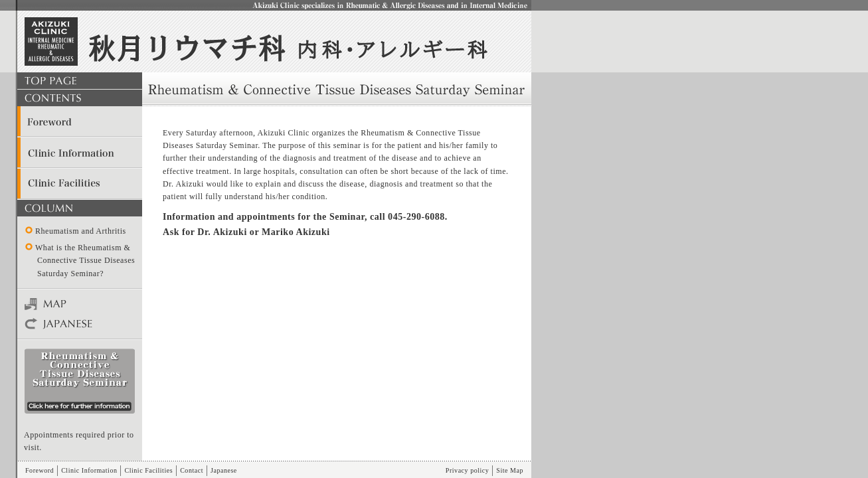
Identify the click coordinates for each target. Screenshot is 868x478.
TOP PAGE (80, 81)
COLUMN (80, 208)
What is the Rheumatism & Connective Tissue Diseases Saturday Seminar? (85, 260)
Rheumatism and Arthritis (81, 231)
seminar (80, 381)
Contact (192, 470)
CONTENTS (80, 98)
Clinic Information (80, 153)
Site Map (510, 470)
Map (80, 304)
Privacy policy (468, 470)
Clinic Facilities (80, 184)
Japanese (80, 324)
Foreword (80, 122)
